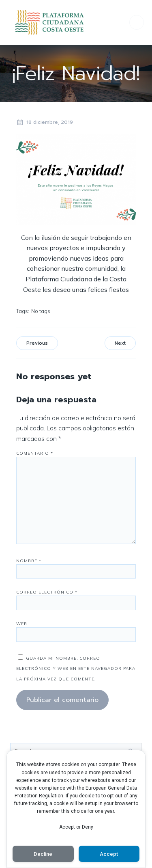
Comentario (35, 453)
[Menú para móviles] (137, 22)
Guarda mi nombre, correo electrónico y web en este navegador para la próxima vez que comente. (76, 669)
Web (22, 624)
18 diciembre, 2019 (45, 122)
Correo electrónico (47, 592)
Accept (109, 854)
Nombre (29, 561)
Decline (43, 854)
